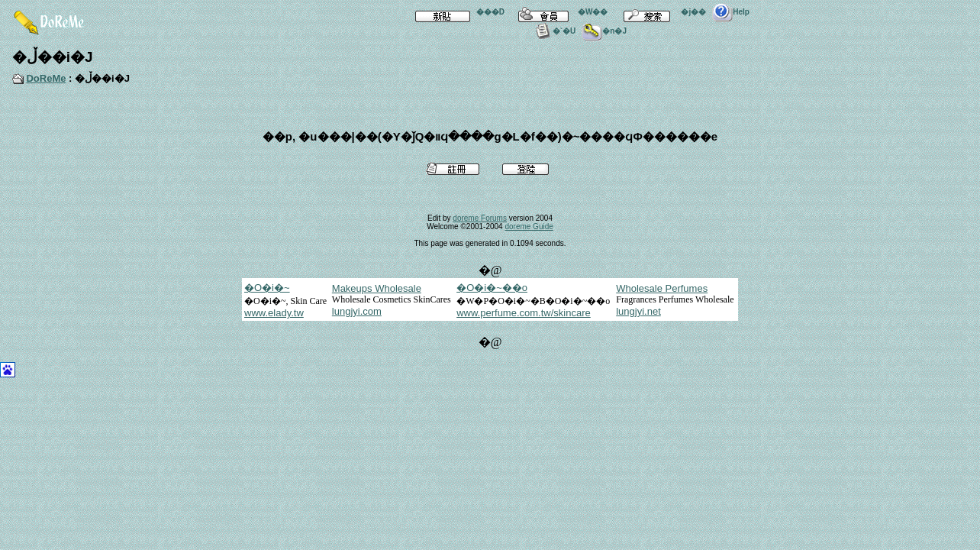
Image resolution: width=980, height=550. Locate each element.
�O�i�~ (267, 288)
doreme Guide (529, 226)
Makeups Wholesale (377, 288)
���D (457, 12)
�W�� (559, 12)
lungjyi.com (357, 311)
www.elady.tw (274, 313)
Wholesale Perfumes (662, 288)
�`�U (554, 31)
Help (731, 12)
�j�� (660, 12)
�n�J (604, 31)
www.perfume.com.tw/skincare (524, 313)
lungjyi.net (638, 311)
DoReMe (46, 78)
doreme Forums (480, 218)
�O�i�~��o (492, 288)
